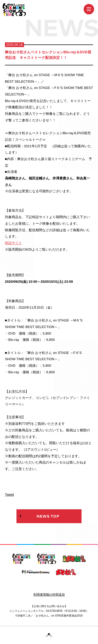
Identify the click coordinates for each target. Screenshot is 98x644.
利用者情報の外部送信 (49, 595)
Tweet (10, 495)
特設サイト (13, 243)
